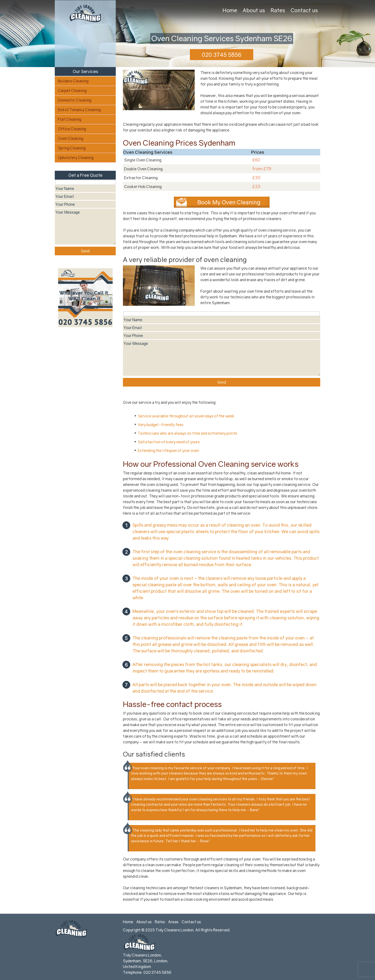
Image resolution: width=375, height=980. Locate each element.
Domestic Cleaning (75, 100)
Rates (278, 10)
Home (230, 10)
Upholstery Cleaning (76, 158)
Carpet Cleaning (72, 91)
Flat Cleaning (70, 119)
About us (254, 10)
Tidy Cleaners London (174, 930)
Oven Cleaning (71, 138)
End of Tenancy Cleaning (79, 110)
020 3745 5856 (222, 54)
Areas (173, 922)
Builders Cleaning (73, 81)
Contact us (304, 10)
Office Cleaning (72, 129)
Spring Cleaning (72, 148)
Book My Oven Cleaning (229, 202)
